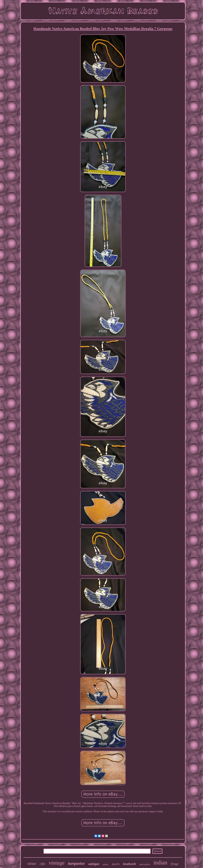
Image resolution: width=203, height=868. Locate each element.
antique (94, 864)
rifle (42, 864)
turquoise (76, 863)
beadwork (129, 864)
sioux (32, 863)
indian (160, 863)
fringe (175, 864)
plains (106, 864)
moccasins (145, 864)
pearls (116, 864)
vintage (57, 863)
